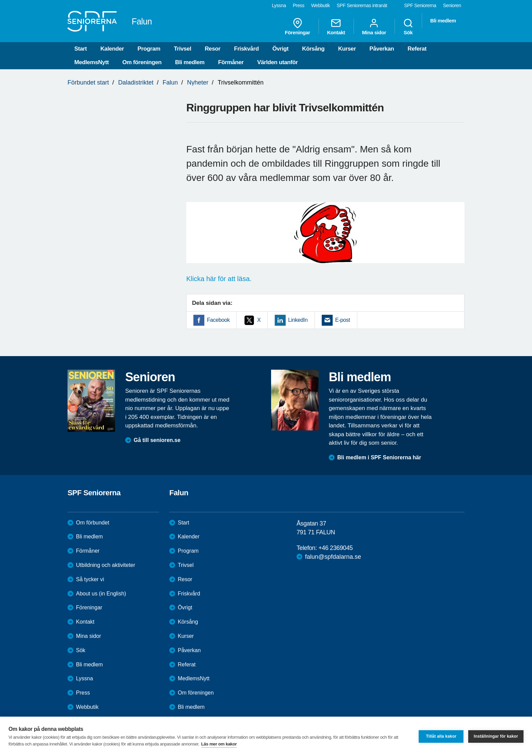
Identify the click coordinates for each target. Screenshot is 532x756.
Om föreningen (142, 62)
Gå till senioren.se (157, 440)
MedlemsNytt (91, 62)
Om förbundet (93, 523)
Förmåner (231, 62)
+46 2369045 (335, 548)
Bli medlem (190, 62)
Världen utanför (278, 62)
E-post (343, 320)
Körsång (313, 49)
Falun (170, 82)
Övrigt (281, 49)
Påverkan (382, 49)
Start (81, 49)
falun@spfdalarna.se (333, 557)
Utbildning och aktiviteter (106, 565)
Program (149, 49)
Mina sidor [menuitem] (374, 26)
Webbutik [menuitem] (320, 5)
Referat (417, 49)
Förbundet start (88, 82)
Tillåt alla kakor (441, 736)
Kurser (347, 49)
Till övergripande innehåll (0, 0)
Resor (212, 49)
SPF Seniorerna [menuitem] (420, 5)
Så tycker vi (90, 579)
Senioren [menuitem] (452, 5)
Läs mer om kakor (219, 744)
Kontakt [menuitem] (336, 26)
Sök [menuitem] (408, 26)
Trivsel (182, 49)
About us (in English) (101, 594)
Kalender (112, 49)
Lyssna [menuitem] (279, 5)
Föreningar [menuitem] (298, 26)
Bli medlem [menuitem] (443, 21)
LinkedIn (298, 320)
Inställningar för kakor (496, 736)
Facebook (218, 320)
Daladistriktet (136, 82)
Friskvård (246, 49)
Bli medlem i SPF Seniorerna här (379, 457)
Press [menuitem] (299, 5)
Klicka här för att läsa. (219, 279)
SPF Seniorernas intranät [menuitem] (362, 5)
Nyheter (198, 82)
